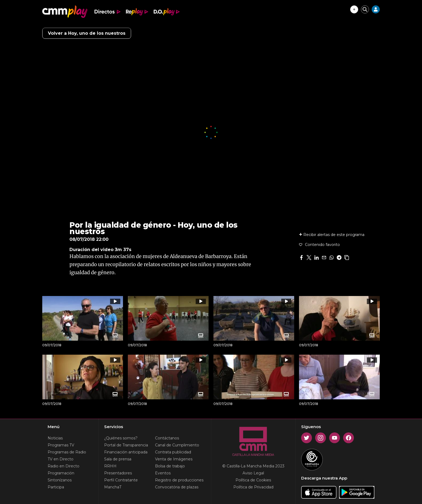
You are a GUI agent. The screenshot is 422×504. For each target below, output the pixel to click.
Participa (56, 487)
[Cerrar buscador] (365, 9)
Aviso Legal (253, 473)
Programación (61, 473)
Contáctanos (167, 438)
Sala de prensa (118, 459)
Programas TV (61, 445)
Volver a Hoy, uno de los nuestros (87, 33)
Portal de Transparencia (126, 445)
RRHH (110, 466)
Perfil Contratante (121, 480)
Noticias (55, 438)
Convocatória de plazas (177, 487)
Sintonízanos (60, 480)
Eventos (163, 473)
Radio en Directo (64, 466)
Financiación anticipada (126, 452)
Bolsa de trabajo (170, 466)
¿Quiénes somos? (121, 438)
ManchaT (113, 487)
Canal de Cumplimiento (177, 445)
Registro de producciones (179, 480)
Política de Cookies (253, 480)
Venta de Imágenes (174, 459)
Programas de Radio (67, 452)
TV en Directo (61, 459)
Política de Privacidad (253, 487)
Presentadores (118, 473)
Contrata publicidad (173, 452)
